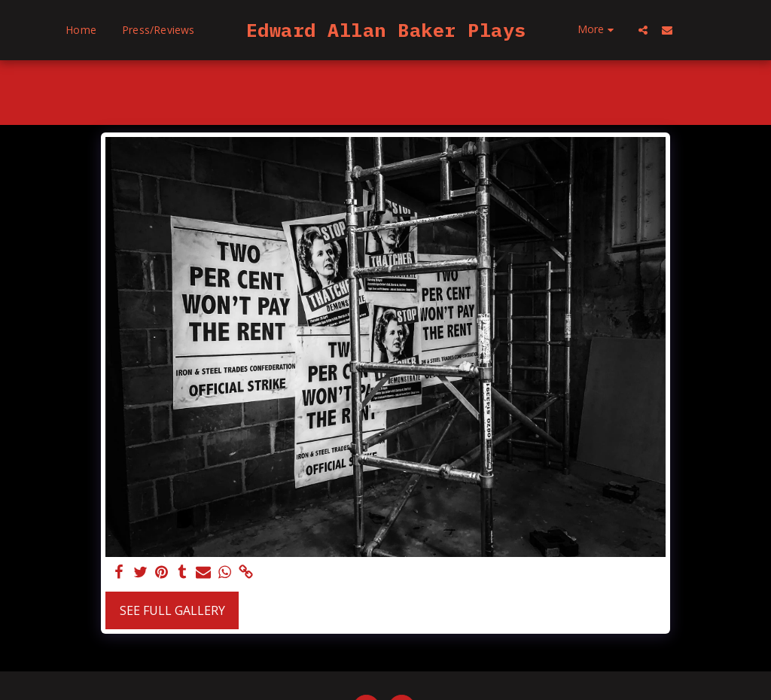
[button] (698, 30)
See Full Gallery (172, 610)
